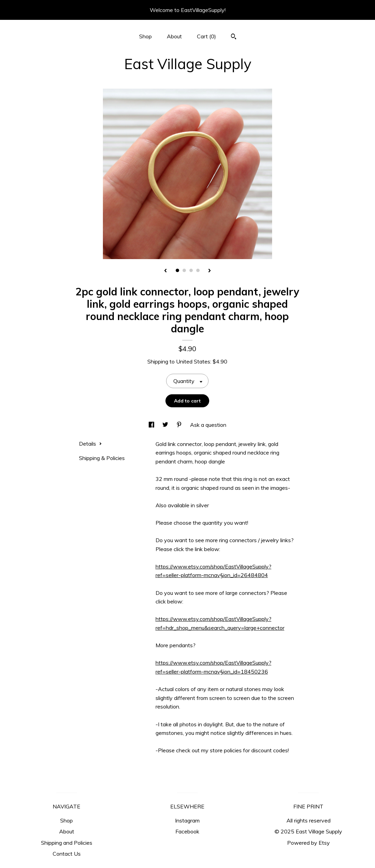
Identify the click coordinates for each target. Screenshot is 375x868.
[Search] (234, 37)
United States (193, 361)
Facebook (187, 831)
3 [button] (191, 270)
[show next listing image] (210, 271)
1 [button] (177, 270)
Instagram (187, 820)
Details (90, 444)
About (174, 36)
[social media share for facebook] (152, 425)
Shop (145, 36)
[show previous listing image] (165, 271)
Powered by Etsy (309, 843)
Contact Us (67, 854)
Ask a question (208, 425)
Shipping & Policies (102, 458)
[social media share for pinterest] (180, 425)
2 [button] (184, 270)
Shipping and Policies (67, 843)
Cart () (206, 36)
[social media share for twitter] (166, 425)
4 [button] (198, 270)
